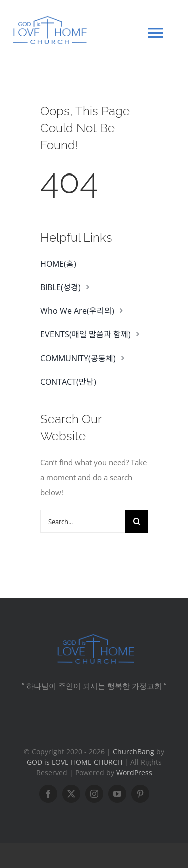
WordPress (134, 772)
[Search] (137, 521)
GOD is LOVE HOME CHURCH (74, 762)
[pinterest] (140, 794)
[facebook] (48, 794)
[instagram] (94, 794)
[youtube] (117, 794)
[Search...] (83, 521)
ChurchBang (134, 751)
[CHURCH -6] (94, 636)
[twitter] (71, 794)
